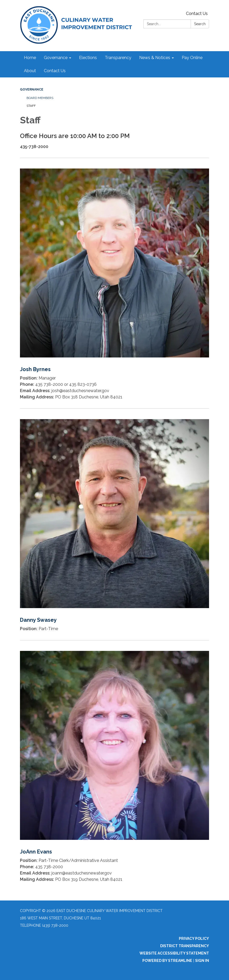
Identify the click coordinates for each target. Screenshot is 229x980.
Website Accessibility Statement (174, 953)
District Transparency (185, 946)
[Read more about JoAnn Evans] (114, 765)
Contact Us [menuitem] (55, 71)
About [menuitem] (30, 71)
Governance (32, 89)
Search (200, 24)
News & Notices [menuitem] (155, 58)
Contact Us (197, 14)
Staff (31, 106)
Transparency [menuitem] (118, 58)
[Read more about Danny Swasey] (114, 524)
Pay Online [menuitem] (192, 58)
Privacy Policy (194, 939)
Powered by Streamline (167, 961)
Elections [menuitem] (88, 58)
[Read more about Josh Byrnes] (114, 283)
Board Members (40, 98)
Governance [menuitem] (56, 58)
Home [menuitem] (30, 58)
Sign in (202, 961)
